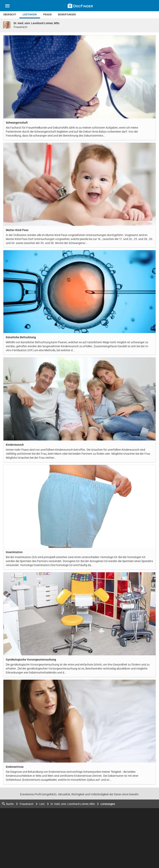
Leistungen (30, 15)
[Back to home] (80, 6)
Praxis (47, 15)
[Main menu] (7, 6)
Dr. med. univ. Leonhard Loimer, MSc (73, 804)
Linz (42, 804)
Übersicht (10, 15)
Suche (8, 804)
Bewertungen (67, 15)
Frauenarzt (26, 804)
